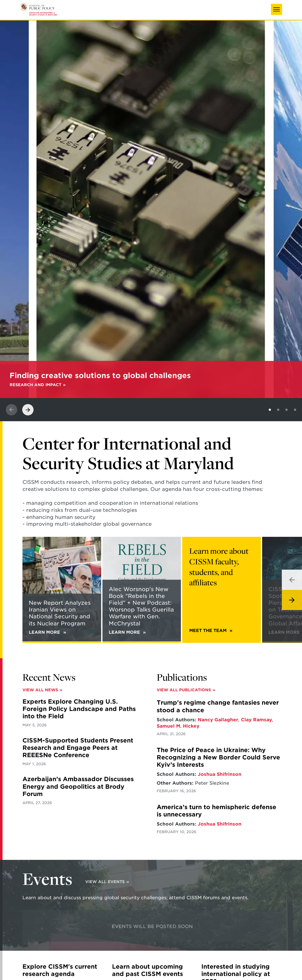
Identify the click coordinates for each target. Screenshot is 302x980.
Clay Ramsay (256, 720)
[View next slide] (28, 410)
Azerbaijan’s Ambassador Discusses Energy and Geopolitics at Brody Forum (78, 787)
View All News (40, 690)
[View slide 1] (270, 410)
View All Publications (184, 690)
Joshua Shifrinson (220, 774)
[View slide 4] (295, 410)
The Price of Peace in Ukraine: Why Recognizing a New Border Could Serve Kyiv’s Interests (218, 758)
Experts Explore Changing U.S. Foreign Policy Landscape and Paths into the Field (79, 709)
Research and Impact (35, 385)
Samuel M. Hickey (178, 726)
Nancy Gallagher (218, 720)
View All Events (105, 882)
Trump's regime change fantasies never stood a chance (218, 706)
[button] (277, 9)
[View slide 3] (286, 410)
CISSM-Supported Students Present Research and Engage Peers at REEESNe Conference (78, 748)
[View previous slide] (11, 410)
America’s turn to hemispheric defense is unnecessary (216, 811)
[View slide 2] (278, 410)
